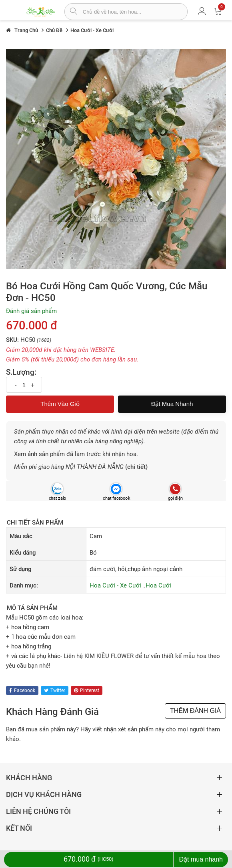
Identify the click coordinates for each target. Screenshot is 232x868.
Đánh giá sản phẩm (31, 311)
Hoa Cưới (158, 585)
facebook (22, 690)
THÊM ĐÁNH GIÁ (195, 711)
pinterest (87, 690)
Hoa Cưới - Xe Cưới (115, 585)
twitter (55, 690)
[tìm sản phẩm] (74, 12)
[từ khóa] (135, 12)
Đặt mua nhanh (172, 404)
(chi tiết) (136, 467)
